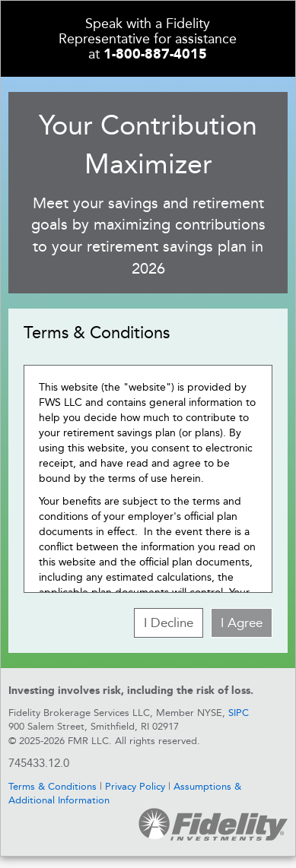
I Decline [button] (169, 622)
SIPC (239, 713)
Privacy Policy (135, 786)
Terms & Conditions (53, 786)
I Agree (242, 622)
